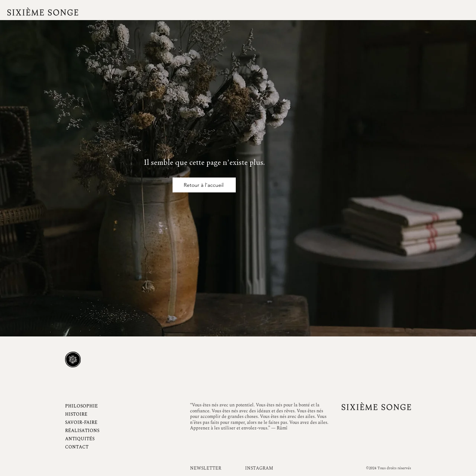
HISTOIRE (76, 414)
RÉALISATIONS (82, 431)
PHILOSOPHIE (81, 406)
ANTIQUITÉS (80, 439)
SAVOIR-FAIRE (81, 423)
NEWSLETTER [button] (206, 468)
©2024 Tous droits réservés (388, 468)
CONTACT (77, 447)
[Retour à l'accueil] (204, 185)
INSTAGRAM (259, 468)
